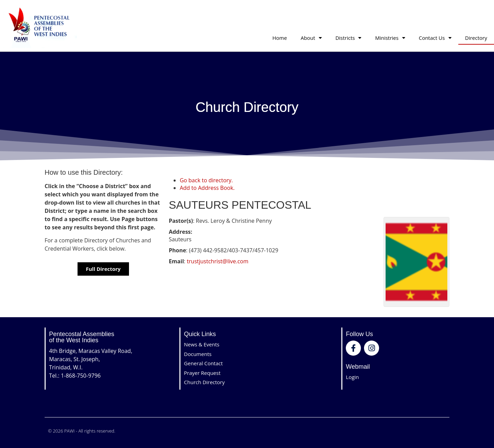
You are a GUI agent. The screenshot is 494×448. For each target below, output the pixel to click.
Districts (349, 38)
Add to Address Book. (207, 188)
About (311, 38)
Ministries (390, 38)
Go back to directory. (206, 180)
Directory (476, 38)
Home (280, 38)
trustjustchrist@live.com (217, 261)
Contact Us (435, 38)
